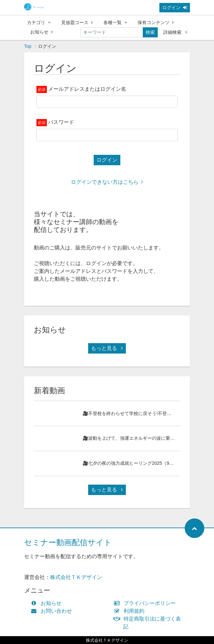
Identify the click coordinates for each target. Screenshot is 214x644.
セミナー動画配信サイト (68, 542)
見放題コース (77, 22)
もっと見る (107, 348)
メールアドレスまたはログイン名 (87, 89)
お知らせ (41, 32)
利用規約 (131, 611)
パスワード (61, 122)
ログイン (175, 7)
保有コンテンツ (156, 22)
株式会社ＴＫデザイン (76, 577)
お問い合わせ (53, 611)
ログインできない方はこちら (107, 182)
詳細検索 (175, 32)
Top (28, 46)
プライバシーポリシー (146, 603)
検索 (150, 32)
